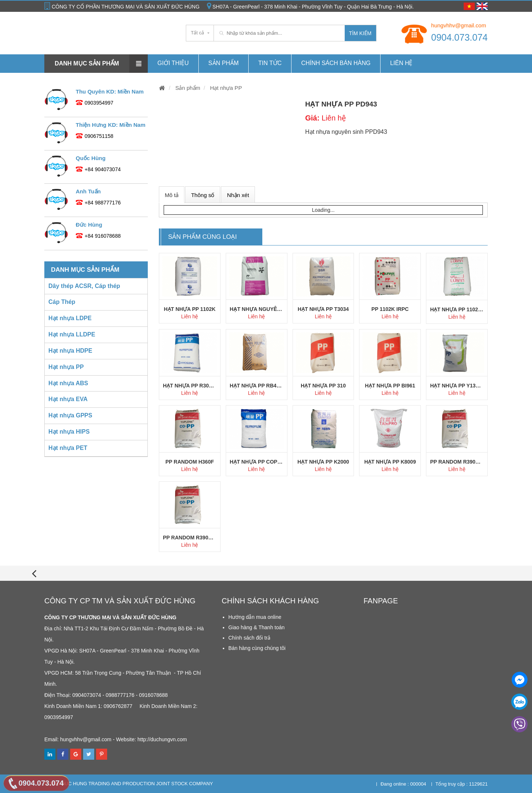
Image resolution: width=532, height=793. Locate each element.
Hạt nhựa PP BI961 (390, 386)
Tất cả (198, 33)
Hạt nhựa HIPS (69, 432)
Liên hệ (401, 63)
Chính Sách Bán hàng (336, 63)
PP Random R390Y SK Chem (457, 462)
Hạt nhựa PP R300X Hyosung (190, 386)
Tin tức (270, 63)
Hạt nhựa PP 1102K (190, 309)
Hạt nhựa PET (68, 448)
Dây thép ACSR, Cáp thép (84, 286)
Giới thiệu (173, 63)
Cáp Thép (62, 302)
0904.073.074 (459, 37)
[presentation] (34, 573)
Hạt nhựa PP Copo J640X (257, 462)
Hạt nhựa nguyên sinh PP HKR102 (257, 309)
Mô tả (172, 195)
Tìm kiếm (360, 33)
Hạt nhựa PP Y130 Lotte (457, 386)
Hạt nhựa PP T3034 (323, 309)
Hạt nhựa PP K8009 (390, 462)
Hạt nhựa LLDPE (72, 334)
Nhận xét (238, 195)
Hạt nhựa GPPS (70, 415)
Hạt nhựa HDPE (70, 351)
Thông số (203, 195)
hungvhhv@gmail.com (459, 25)
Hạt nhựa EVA (68, 399)
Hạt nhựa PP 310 (323, 386)
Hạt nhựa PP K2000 (323, 462)
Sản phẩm (224, 63)
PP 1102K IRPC (390, 309)
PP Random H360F (190, 462)
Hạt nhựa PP (225, 88)
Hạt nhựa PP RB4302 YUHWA (257, 386)
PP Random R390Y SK (190, 538)
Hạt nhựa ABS (68, 383)
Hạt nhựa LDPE (70, 318)
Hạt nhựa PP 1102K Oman (457, 309)
